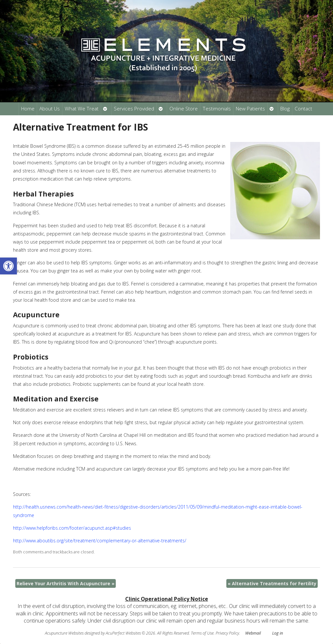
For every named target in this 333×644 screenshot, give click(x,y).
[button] (8, 266)
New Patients (250, 109)
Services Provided (134, 109)
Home (28, 109)
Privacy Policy (227, 633)
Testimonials (217, 109)
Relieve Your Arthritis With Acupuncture (66, 583)
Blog (285, 109)
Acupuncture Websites (64, 633)
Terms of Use (202, 633)
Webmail (253, 633)
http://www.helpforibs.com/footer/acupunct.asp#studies (72, 528)
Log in (278, 633)
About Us (50, 109)
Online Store (184, 109)
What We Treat (82, 109)
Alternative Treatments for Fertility (272, 583)
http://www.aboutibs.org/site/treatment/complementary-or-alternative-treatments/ (100, 541)
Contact (303, 109)
